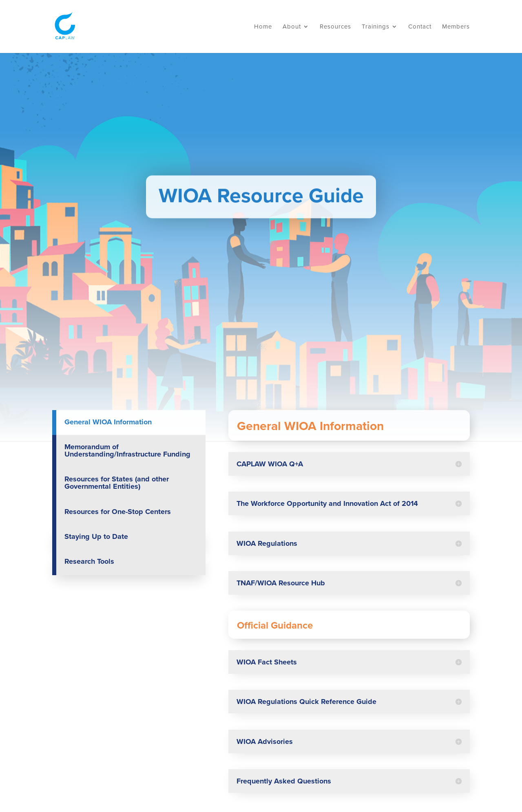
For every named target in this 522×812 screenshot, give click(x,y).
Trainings (376, 27)
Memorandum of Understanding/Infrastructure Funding (127, 450)
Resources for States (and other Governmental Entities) (117, 483)
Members (456, 27)
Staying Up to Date (96, 536)
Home (263, 27)
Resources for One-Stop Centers (118, 512)
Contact (420, 27)
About (292, 27)
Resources (335, 27)
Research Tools (89, 561)
